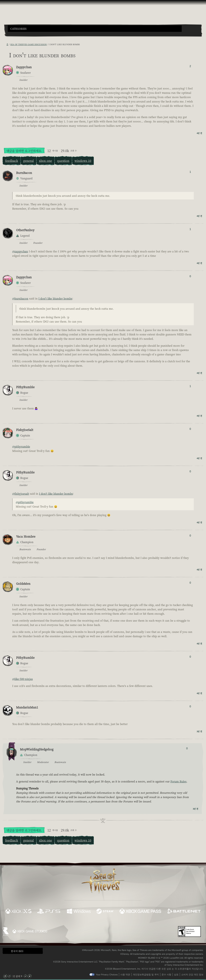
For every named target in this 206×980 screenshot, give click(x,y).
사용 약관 (125, 975)
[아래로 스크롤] (25, 976)
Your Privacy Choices (107, 975)
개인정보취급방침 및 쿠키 (146, 975)
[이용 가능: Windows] (79, 912)
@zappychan (20, 251)
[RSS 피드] (5, 44)
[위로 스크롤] (9, 976)
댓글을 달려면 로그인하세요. (24, 151)
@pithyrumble (21, 446)
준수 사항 (166, 975)
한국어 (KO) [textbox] (17, 951)
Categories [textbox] (18, 29)
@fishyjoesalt (21, 494)
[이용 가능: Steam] (105, 912)
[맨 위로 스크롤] (5, 976)
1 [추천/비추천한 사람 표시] (190, 172)
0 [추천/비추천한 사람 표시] (190, 276)
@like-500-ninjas (23, 679)
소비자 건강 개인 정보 (192, 975)
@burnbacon (20, 298)
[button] (95, 29)
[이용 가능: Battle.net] (184, 912)
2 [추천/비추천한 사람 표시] (190, 66)
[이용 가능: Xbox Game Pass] (140, 912)
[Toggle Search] (15, 34)
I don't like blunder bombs (55, 298)
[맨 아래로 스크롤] (30, 976)
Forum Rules (178, 781)
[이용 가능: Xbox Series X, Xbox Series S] (18, 912)
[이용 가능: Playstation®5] (49, 912)
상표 (176, 975)
